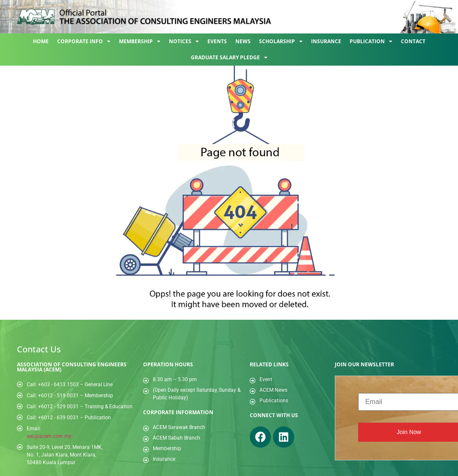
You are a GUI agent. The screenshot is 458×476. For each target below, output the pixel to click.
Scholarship (281, 42)
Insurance (326, 41)
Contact (413, 41)
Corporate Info (84, 42)
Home (41, 41)
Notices (184, 42)
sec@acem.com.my (49, 436)
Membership (140, 42)
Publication (371, 42)
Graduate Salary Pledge (229, 58)
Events (217, 41)
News (243, 41)
